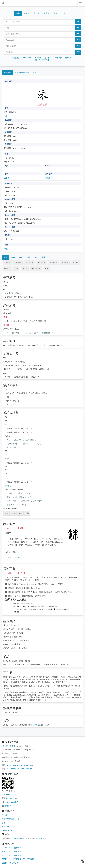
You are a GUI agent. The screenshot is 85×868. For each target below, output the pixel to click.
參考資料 (43, 838)
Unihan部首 (27, 58)
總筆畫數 (38, 58)
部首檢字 (16, 58)
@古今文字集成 (12, 794)
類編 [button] (16, 269)
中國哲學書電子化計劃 (11, 819)
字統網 (5, 815)
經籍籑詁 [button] (7, 269)
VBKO (6, 178)
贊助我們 (8, 806)
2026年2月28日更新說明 (12, 848)
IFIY (46, 170)
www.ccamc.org (13, 765)
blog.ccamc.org (13, 769)
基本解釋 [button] (7, 263)
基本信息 (7, 72)
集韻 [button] (47, 269)
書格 (4, 823)
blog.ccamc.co (26, 769)
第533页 (36, 725)
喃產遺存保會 (18, 838)
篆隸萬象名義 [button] (36, 269)
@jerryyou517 (11, 798)
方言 (36, 257)
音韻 (28, 257)
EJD (6, 170)
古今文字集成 (8, 746)
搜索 (78, 21)
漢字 (18, 13)
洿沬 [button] (27, 513)
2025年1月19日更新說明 (12, 855)
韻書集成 (68, 58)
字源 (21, 257)
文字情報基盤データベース (26, 72)
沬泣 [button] (13, 513)
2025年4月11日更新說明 (12, 851)
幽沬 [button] (6, 513)
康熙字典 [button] (76, 263)
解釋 (6, 257)
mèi (5, 116)
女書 (56, 13)
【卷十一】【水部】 (14, 528)
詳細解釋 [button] (18, 263)
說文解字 (48, 58)
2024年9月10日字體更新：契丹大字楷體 (18, 859)
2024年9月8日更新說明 (11, 863)
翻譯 (44, 257)
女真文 (47, 13)
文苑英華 (5, 827)
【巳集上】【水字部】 (15, 573)
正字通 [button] (25, 269)
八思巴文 (65, 13)
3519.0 (47, 178)
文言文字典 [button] (29, 263)
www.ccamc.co (27, 765)
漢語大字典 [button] (41, 263)
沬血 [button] (20, 513)
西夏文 (27, 13)
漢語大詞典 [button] (54, 263)
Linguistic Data (8, 830)
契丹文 (37, 13)
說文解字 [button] (65, 263)
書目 (13, 257)
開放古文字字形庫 (42, 60)
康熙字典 (58, 58)
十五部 (18, 558)
